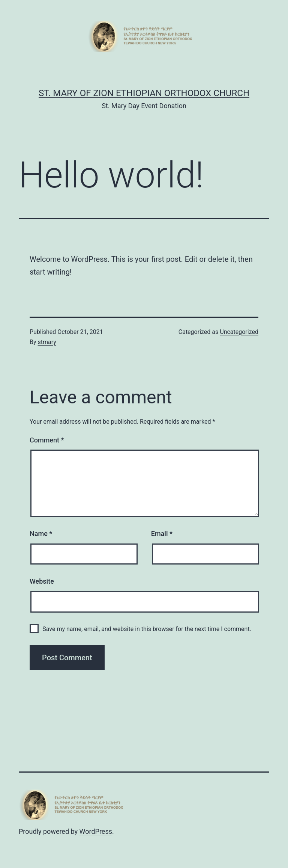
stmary (47, 342)
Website (42, 581)
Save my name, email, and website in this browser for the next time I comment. (147, 629)
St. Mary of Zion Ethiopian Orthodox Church (144, 93)
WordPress (96, 831)
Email (162, 534)
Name (41, 534)
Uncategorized (239, 332)
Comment (47, 440)
